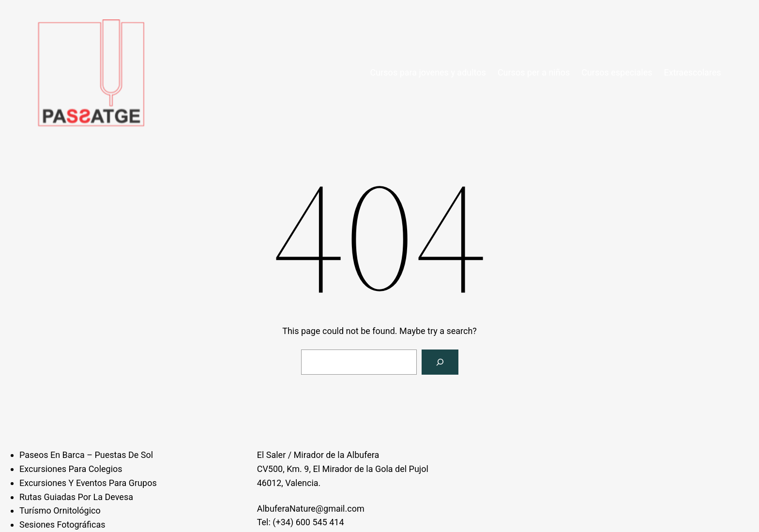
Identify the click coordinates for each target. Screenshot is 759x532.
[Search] (440, 362)
